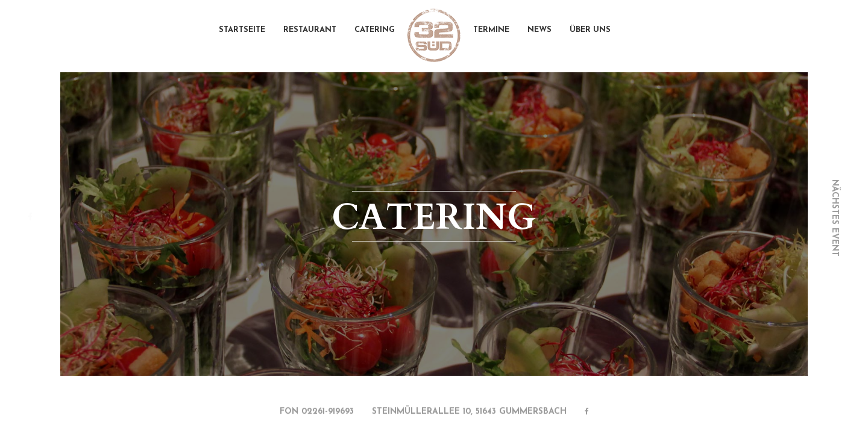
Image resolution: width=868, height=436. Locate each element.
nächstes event (835, 218)
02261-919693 (328, 413)
